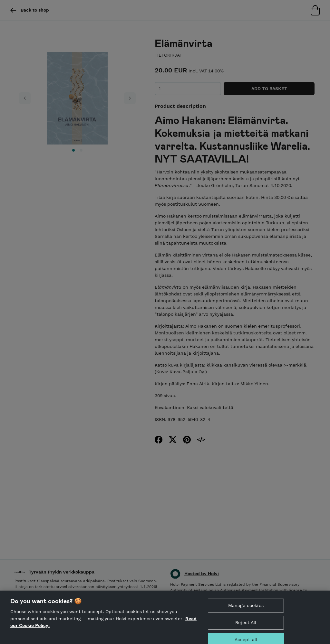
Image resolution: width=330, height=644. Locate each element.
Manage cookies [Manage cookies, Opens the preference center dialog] (246, 610)
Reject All (246, 627)
